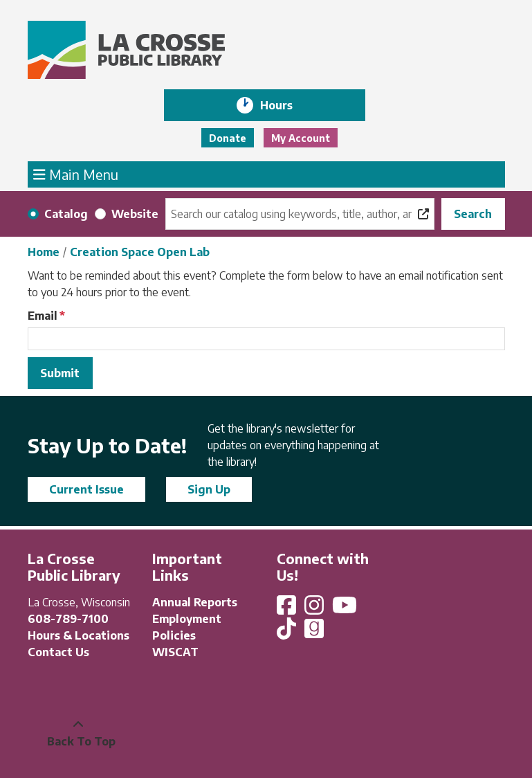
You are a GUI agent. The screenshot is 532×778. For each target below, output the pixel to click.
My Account (301, 138)
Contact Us (58, 652)
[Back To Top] (78, 733)
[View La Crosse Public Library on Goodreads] (314, 633)
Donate (228, 138)
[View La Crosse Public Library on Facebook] (288, 609)
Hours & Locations (79, 635)
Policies (174, 635)
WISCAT (175, 652)
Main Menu (76, 174)
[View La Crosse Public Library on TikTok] (288, 633)
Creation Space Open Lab (140, 252)
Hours (286, 105)
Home (44, 252)
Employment (187, 619)
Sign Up (209, 489)
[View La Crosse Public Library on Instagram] (315, 609)
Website (135, 214)
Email (43, 316)
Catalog (66, 214)
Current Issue (86, 489)
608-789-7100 (68, 619)
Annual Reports (195, 602)
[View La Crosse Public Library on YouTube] (346, 609)
